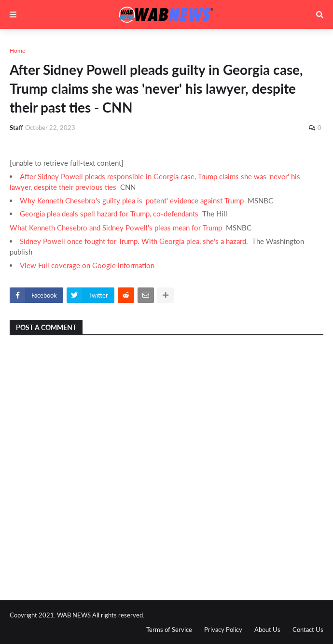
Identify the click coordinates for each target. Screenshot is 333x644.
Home (17, 50)
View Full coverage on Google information (87, 265)
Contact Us (308, 630)
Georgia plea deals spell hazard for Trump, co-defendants (109, 214)
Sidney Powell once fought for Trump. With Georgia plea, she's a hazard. (134, 241)
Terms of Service (169, 630)
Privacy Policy (223, 630)
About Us (267, 630)
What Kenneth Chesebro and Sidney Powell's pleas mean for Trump (116, 228)
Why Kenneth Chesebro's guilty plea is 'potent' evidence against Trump (132, 200)
